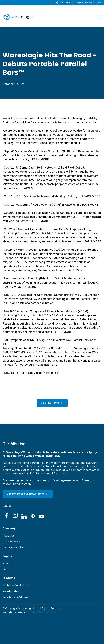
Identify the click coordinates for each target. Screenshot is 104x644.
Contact (8, 570)
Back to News (52, 403)
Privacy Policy (11, 542)
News (6, 563)
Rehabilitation (11, 591)
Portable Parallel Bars (16, 585)
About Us (8, 536)
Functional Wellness (15, 597)
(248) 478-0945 (61, 3)
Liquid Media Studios (43, 612)
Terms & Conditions (15, 548)
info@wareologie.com (88, 3)
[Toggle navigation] (99, 17)
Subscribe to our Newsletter (28, 494)
